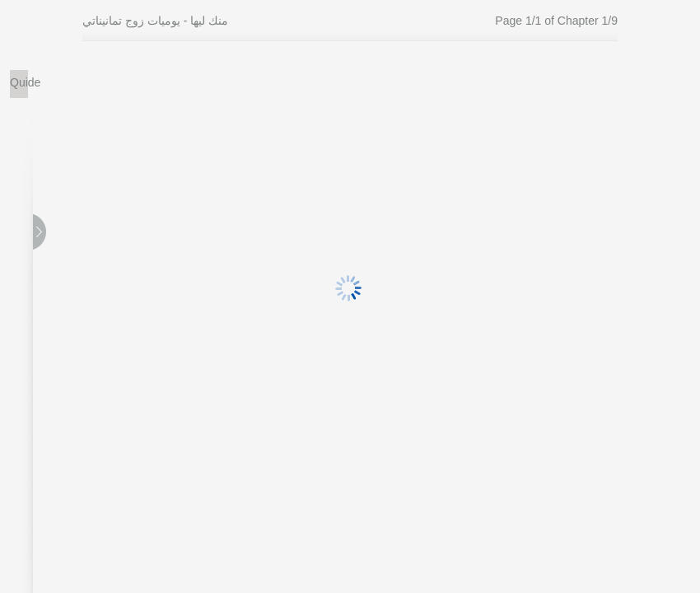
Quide (19, 82)
